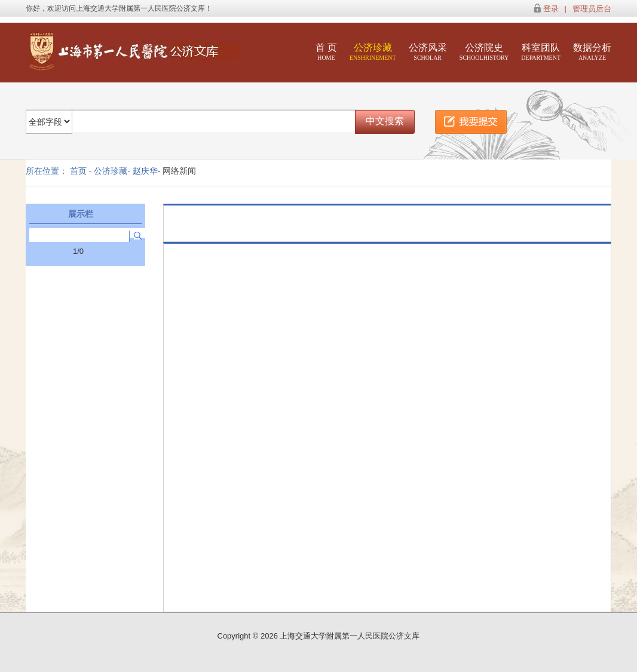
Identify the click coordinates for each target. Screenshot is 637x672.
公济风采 (428, 52)
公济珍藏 (373, 52)
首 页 (326, 52)
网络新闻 (179, 171)
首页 (78, 171)
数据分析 (592, 52)
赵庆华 (145, 171)
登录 (551, 9)
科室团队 (541, 52)
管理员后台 (592, 9)
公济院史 (484, 52)
